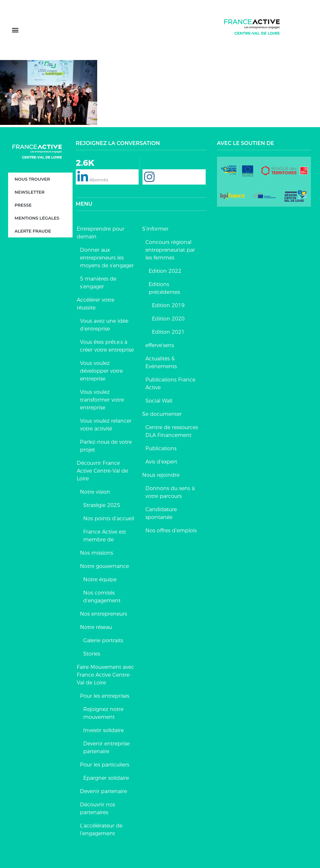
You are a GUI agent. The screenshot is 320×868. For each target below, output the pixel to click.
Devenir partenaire (103, 791)
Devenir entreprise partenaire (106, 747)
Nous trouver (32, 179)
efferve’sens (160, 345)
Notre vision (95, 492)
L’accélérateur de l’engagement (101, 830)
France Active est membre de (105, 536)
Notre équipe (100, 579)
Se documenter (162, 414)
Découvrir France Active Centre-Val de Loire (102, 471)
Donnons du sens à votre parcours (170, 492)
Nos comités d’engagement (102, 597)
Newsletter (29, 192)
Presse (23, 205)
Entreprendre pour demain (101, 233)
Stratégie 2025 (102, 505)
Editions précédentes (164, 288)
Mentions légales (37, 218)
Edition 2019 (168, 305)
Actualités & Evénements (161, 362)
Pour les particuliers (105, 765)
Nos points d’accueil (109, 518)
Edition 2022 (165, 271)
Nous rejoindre (161, 475)
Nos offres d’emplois (171, 530)
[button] (15, 30)
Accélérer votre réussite (96, 304)
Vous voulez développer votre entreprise (101, 371)
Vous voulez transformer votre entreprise (102, 400)
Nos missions (97, 553)
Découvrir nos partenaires (97, 808)
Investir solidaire (103, 730)
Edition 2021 (168, 332)
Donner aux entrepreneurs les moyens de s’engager (107, 258)
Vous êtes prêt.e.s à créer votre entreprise (107, 346)
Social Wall (159, 401)
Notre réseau (96, 627)
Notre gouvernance (104, 566)
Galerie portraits (103, 640)
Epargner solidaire (106, 778)
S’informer (155, 229)
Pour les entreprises (105, 696)
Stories (92, 654)
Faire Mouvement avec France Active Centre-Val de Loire (105, 675)
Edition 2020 (168, 319)
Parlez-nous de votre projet (106, 446)
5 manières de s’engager (98, 283)
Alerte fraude (33, 231)
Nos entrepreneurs (103, 614)
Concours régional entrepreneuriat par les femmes (170, 250)
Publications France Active (170, 384)
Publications (161, 448)
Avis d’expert (161, 462)
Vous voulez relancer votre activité (106, 425)
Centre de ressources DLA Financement (172, 431)
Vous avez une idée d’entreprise (104, 325)
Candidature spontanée (161, 513)
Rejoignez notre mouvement (103, 713)
